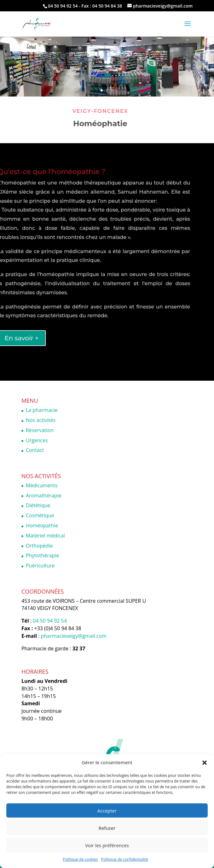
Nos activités (41, 420)
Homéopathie (42, 525)
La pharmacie (42, 410)
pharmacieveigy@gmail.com (74, 636)
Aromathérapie (44, 496)
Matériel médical (45, 536)
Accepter (107, 811)
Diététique (38, 505)
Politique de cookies (80, 859)
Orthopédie (39, 546)
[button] (205, 763)
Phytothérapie (43, 555)
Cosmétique (40, 515)
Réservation (40, 430)
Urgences (37, 440)
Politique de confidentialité (125, 859)
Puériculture (40, 566)
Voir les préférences (107, 845)
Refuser (107, 828)
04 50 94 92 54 (63, 6)
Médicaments (42, 485)
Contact (35, 450)
